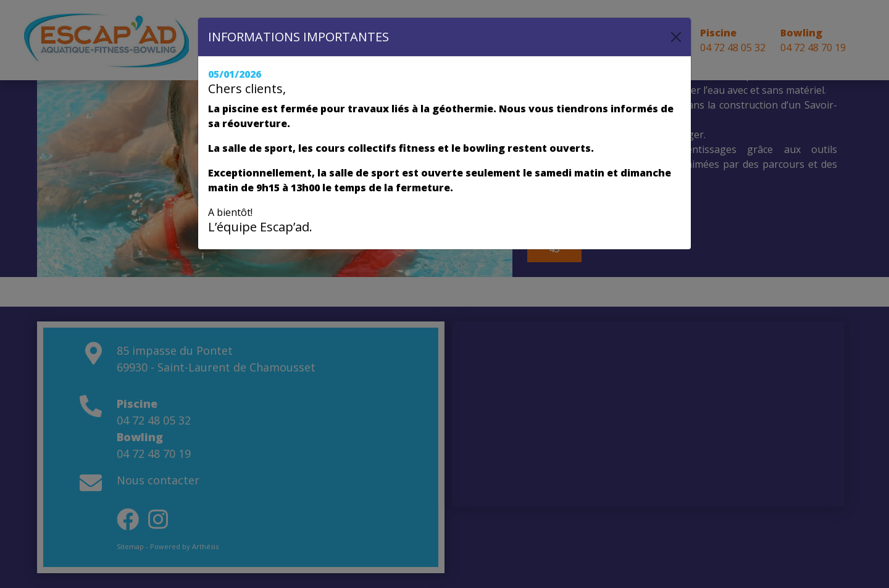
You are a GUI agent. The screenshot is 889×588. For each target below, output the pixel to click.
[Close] (676, 37)
